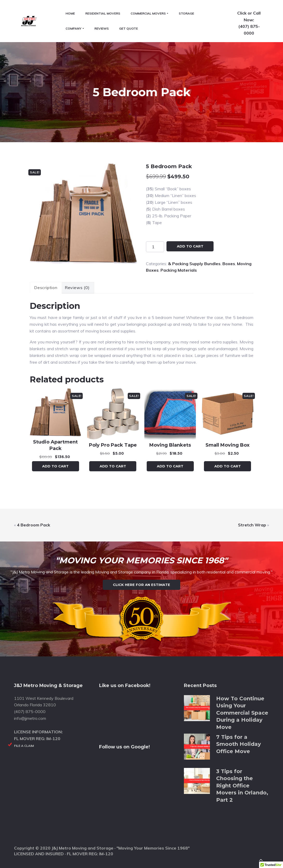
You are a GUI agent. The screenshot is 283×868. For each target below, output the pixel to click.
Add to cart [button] (55, 439)
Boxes (229, 236)
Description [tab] (46, 260)
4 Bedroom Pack (34, 498)
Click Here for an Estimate (141, 570)
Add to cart (190, 219)
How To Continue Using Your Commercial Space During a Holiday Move (242, 711)
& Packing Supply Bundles (194, 236)
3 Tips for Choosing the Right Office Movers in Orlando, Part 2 (242, 784)
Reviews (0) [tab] (77, 260)
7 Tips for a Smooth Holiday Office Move (239, 742)
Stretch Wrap (252, 498)
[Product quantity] (155, 219)
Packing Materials (179, 243)
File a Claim (24, 744)
